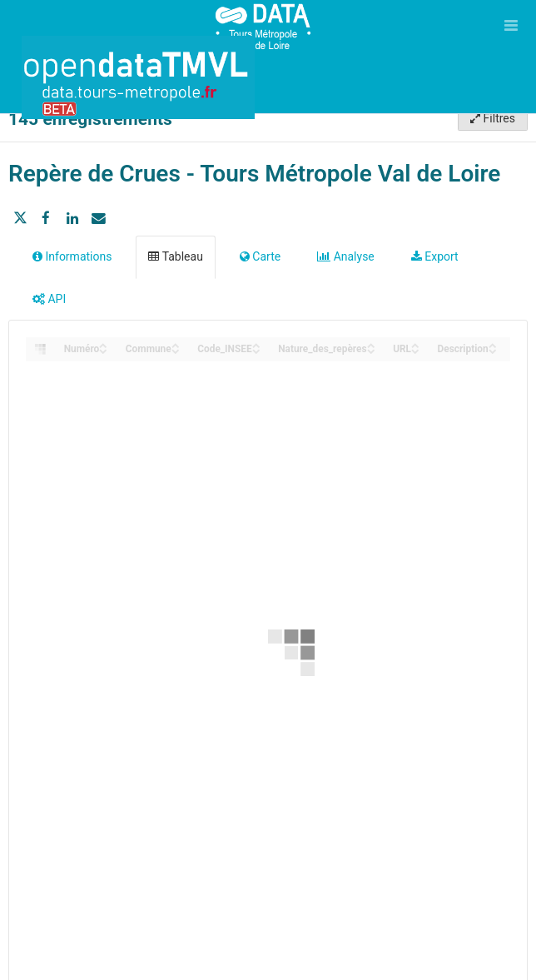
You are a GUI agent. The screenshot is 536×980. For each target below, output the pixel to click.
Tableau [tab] (175, 256)
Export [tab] (435, 256)
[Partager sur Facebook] (46, 218)
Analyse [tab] (346, 256)
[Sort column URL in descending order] (415, 350)
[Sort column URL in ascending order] (415, 344)
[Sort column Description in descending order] (493, 350)
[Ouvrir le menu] (511, 25)
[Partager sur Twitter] (20, 218)
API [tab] (49, 299)
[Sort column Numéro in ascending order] (103, 344)
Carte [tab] (260, 256)
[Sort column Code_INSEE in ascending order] (256, 344)
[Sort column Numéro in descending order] (103, 350)
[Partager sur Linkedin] (72, 218)
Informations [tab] (72, 256)
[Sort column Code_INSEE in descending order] (256, 350)
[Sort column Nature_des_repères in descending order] (371, 350)
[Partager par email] (98, 218)
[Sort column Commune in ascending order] (176, 344)
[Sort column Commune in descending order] (176, 350)
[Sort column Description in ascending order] (493, 344)
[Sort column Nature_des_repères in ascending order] (371, 344)
